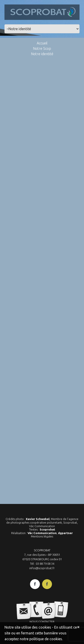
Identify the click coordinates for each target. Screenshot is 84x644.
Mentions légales (42, 536)
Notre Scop (42, 48)
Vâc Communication (42, 533)
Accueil (42, 43)
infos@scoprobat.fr (42, 568)
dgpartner (65, 533)
